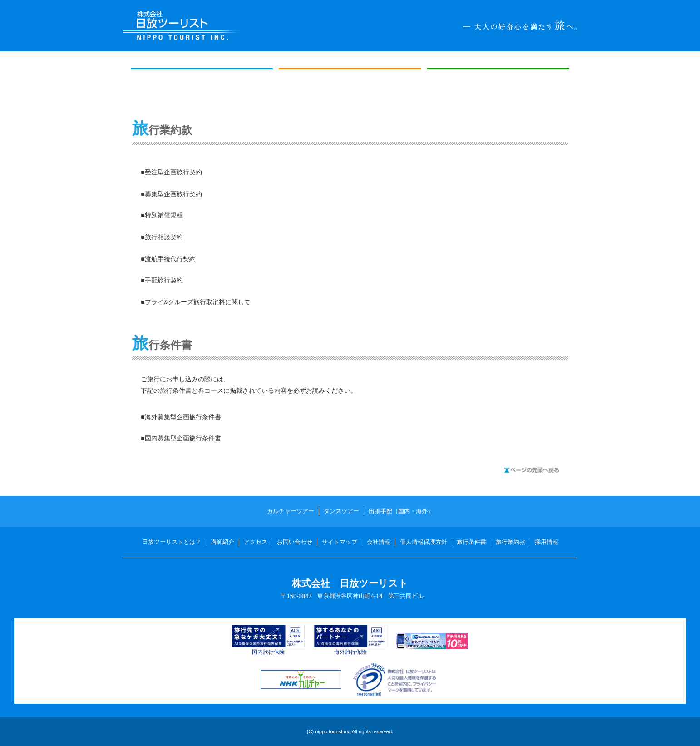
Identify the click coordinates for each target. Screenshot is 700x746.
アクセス (256, 542)
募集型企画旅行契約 (173, 194)
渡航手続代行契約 (170, 259)
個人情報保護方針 (424, 542)
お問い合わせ (295, 542)
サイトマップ (340, 542)
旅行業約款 (510, 542)
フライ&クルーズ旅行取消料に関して (198, 302)
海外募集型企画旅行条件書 (183, 417)
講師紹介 (222, 542)
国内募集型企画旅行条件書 (183, 438)
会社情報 (379, 542)
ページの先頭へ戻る (532, 470)
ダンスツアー (350, 88)
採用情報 (547, 542)
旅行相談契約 (164, 237)
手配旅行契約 (164, 280)
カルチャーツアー (202, 88)
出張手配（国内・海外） (498, 88)
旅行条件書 (471, 542)
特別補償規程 (164, 215)
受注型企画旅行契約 (173, 172)
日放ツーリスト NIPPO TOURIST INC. (185, 26)
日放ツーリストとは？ (172, 542)
